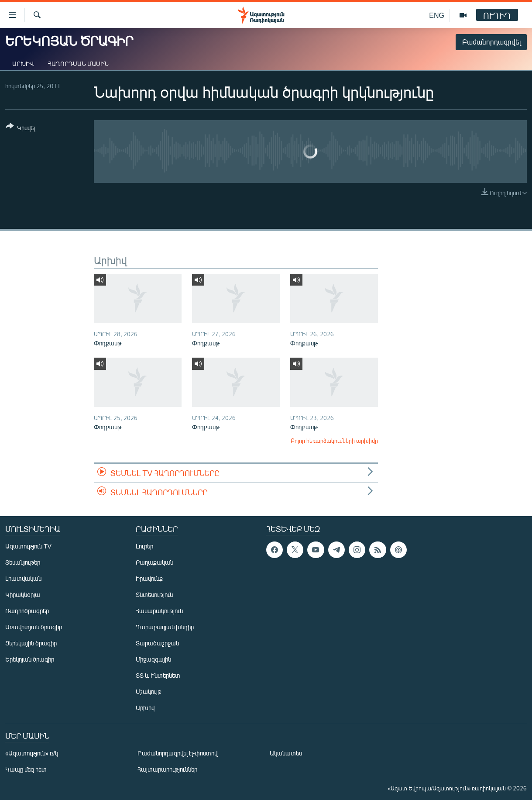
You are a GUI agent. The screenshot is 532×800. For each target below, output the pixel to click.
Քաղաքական (154, 562)
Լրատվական (23, 578)
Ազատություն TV (28, 546)
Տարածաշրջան (157, 643)
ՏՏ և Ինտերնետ (158, 675)
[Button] (20, 129)
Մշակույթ (149, 691)
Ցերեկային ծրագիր (31, 643)
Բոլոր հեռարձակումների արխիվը (334, 441)
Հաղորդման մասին (78, 64)
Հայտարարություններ (167, 769)
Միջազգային (153, 659)
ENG (437, 15)
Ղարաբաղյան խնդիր (165, 627)
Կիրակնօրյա (23, 595)
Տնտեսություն (154, 595)
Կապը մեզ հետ (26, 769)
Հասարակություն (159, 611)
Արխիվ (23, 64)
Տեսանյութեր (23, 562)
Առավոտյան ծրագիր (34, 627)
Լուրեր (144, 546)
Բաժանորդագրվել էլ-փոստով (178, 753)
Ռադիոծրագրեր (27, 611)
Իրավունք (149, 578)
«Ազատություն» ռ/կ (32, 753)
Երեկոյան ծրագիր (30, 659)
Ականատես (286, 753)
